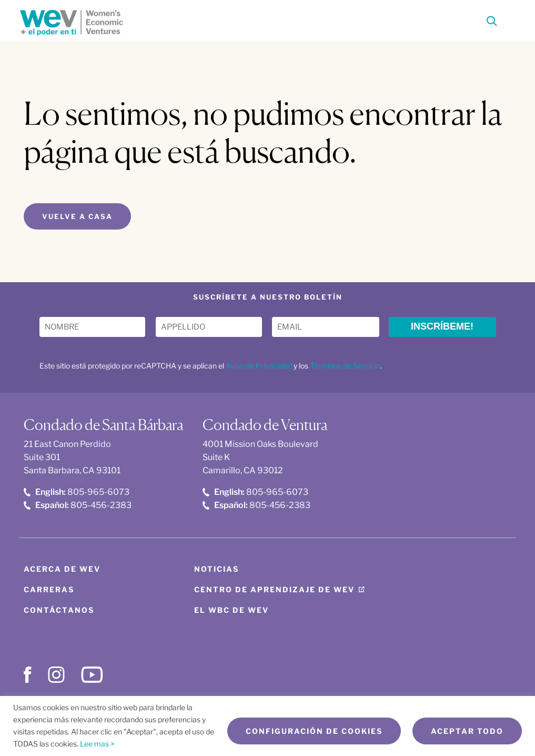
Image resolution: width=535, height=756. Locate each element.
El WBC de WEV (231, 610)
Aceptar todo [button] (467, 731)
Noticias (216, 569)
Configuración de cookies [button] (314, 731)
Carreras (49, 589)
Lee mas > (97, 744)
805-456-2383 (78, 505)
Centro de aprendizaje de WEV (274, 589)
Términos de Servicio (345, 366)
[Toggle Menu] (510, 19)
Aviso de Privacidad (259, 366)
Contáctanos (59, 610)
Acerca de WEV (62, 569)
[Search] (492, 23)
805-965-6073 (77, 492)
